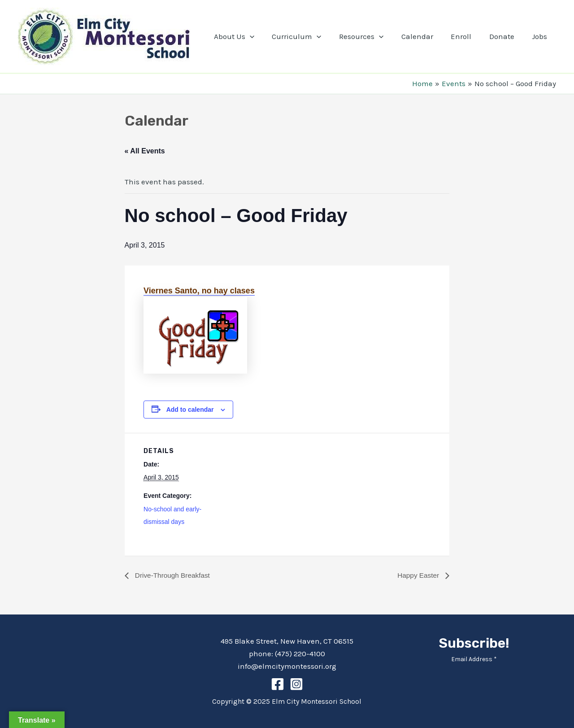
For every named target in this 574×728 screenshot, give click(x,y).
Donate (505, 36)
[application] (265, 36)
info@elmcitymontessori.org (287, 666)
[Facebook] (278, 684)
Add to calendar (190, 410)
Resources (372, 36)
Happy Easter (418, 575)
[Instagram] (296, 684)
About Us (250, 36)
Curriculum (310, 36)
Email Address (474, 659)
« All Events (145, 151)
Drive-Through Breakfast (173, 575)
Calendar (426, 36)
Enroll (467, 36)
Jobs (541, 36)
